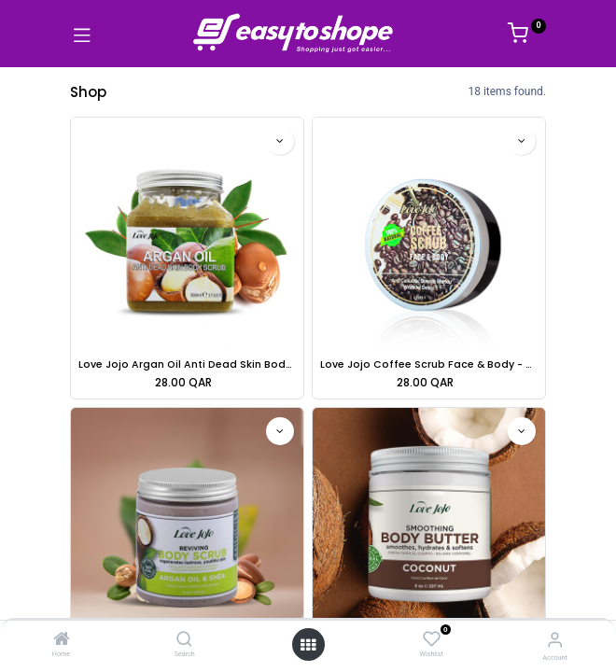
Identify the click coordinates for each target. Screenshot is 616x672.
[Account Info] (555, 640)
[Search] (184, 641)
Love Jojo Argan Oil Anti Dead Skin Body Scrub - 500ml (187, 364)
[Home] (62, 641)
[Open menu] (308, 645)
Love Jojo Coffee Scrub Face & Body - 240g (429, 364)
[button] (280, 141)
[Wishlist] (432, 639)
